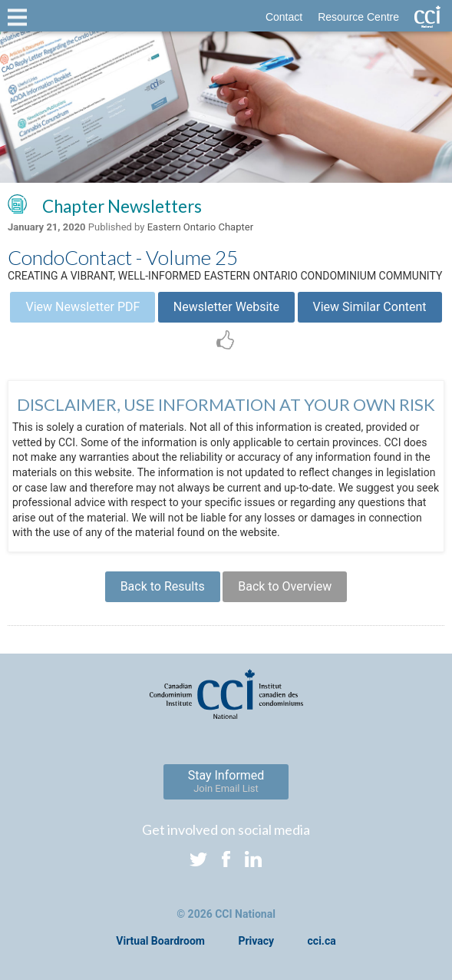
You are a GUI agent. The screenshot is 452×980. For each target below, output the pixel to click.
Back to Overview (285, 586)
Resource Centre (358, 17)
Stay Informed (226, 781)
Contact (284, 17)
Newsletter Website (226, 307)
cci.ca (322, 941)
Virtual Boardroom (160, 941)
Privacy (256, 941)
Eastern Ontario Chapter (200, 227)
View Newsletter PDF (82, 307)
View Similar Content (370, 307)
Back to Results (163, 586)
